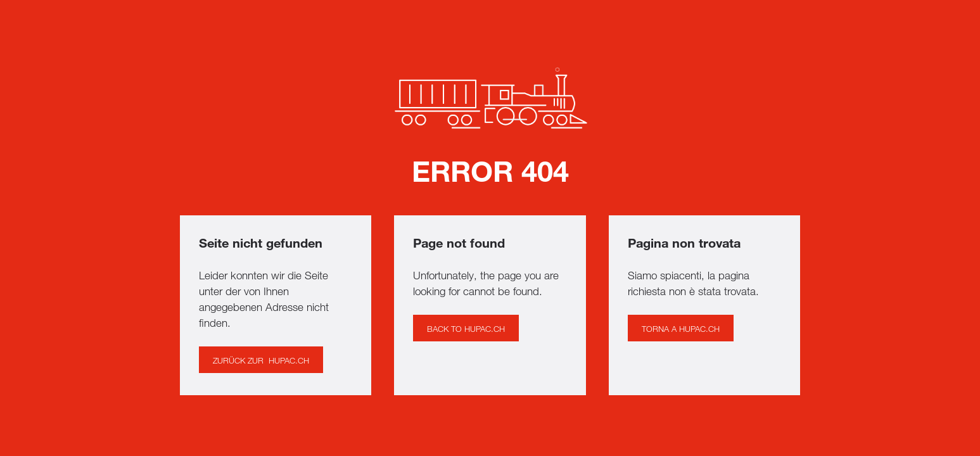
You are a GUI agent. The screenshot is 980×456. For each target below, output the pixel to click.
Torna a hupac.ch (681, 329)
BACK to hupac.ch (466, 329)
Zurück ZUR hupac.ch (261, 360)
